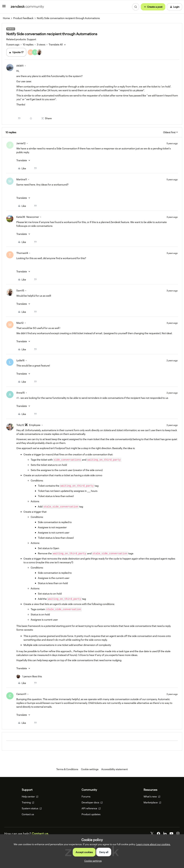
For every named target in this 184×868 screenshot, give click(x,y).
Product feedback (23, 18)
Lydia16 (20, 360)
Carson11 (21, 694)
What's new (152, 797)
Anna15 (20, 393)
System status (32, 808)
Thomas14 (22, 253)
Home (6, 18)
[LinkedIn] (165, 834)
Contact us (28, 814)
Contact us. (40, 834)
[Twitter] (152, 834)
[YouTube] (171, 834)
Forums (86, 797)
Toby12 (20, 425)
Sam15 (20, 291)
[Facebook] (158, 834)
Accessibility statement (115, 769)
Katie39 (21, 217)
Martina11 (22, 179)
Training (28, 802)
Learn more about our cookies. (153, 844)
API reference (91, 808)
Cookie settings (90, 769)
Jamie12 (21, 143)
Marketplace (152, 802)
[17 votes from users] (37, 52)
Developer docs (92, 802)
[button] (4, 7)
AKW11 (20, 66)
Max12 (20, 323)
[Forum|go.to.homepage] (27, 7)
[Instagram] (178, 834)
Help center (30, 797)
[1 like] (29, 676)
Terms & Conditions (67, 769)
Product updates (91, 814)
